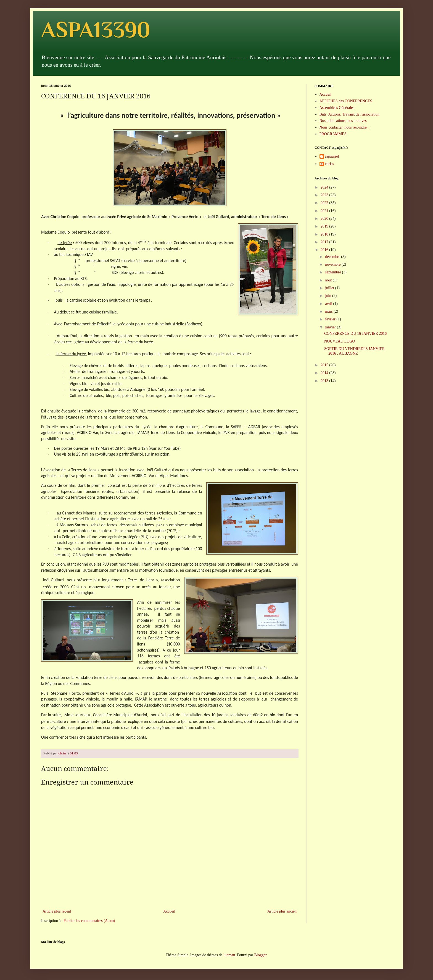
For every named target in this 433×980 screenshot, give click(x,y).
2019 (325, 226)
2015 (325, 365)
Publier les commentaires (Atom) (89, 921)
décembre (333, 257)
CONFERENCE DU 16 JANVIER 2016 (355, 334)
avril (329, 304)
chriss (330, 164)
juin (328, 296)
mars (329, 311)
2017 (325, 242)
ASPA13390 (96, 30)
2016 (325, 250)
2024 (325, 187)
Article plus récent (57, 911)
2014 (325, 373)
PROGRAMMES (333, 134)
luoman (229, 955)
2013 (325, 381)
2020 (325, 219)
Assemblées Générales (337, 108)
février (331, 319)
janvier (331, 327)
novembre (333, 264)
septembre (333, 272)
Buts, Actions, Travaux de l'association (349, 114)
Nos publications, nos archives (343, 121)
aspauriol (332, 156)
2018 (325, 234)
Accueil (169, 911)
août (329, 280)
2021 (325, 211)
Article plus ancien (282, 911)
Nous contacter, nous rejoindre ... (345, 127)
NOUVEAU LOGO (340, 341)
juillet (330, 288)
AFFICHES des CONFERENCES (346, 101)
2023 (325, 195)
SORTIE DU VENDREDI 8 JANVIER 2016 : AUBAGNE (354, 351)
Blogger (260, 955)
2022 (325, 203)
